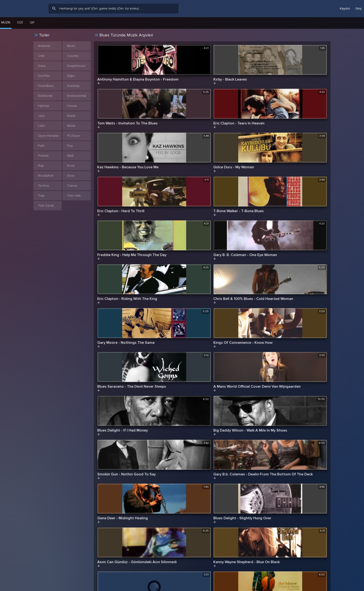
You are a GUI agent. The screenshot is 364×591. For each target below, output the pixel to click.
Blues (71, 46)
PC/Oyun (74, 136)
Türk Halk (74, 196)
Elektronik (45, 96)
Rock (71, 166)
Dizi (20, 22)
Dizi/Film (44, 76)
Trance (72, 186)
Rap (41, 166)
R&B (70, 156)
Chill (41, 56)
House (72, 106)
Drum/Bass (46, 86)
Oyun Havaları (48, 136)
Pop (70, 146)
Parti (41, 146)
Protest (43, 156)
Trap (41, 196)
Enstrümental (77, 96)
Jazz (41, 116)
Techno (44, 186)
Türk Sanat (46, 206)
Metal (71, 126)
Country (73, 56)
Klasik (71, 116)
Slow (71, 176)
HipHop (44, 106)
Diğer (71, 76)
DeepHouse (76, 66)
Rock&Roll (46, 176)
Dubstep (73, 86)
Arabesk (44, 46)
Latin (42, 126)
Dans (42, 66)
